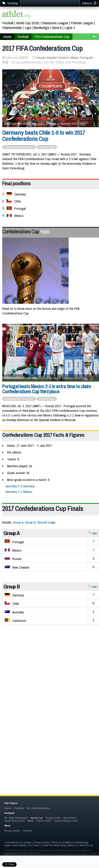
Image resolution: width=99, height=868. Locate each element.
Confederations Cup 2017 (19, 399)
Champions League (55, 23)
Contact (28, 831)
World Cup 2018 (27, 23)
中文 (5, 62)
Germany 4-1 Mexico (19, 492)
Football (8, 23)
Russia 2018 (53, 818)
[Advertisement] (49, 701)
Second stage (47, 399)
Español (52, 58)
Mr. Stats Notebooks (38, 808)
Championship (12, 27)
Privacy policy (12, 831)
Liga (28, 27)
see (92, 533)
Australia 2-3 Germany (20, 486)
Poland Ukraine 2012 (66, 821)
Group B (30, 522)
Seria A (57, 27)
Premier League (82, 23)
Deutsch (63, 58)
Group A (18, 522)
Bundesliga (41, 27)
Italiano (74, 58)
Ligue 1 (70, 27)
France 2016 (44, 821)
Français (41, 58)
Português (87, 58)
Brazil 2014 (70, 818)
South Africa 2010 (15, 821)
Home (8, 808)
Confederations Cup (26, 231)
